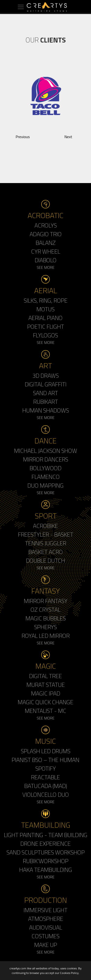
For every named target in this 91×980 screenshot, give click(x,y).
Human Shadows (46, 410)
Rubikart (46, 402)
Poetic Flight (46, 327)
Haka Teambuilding (46, 870)
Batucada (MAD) (46, 786)
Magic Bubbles (46, 618)
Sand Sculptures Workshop (46, 852)
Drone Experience (45, 844)
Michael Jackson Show (46, 451)
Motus (45, 309)
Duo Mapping (45, 485)
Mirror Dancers (46, 459)
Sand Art (45, 393)
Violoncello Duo (46, 795)
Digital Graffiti (46, 384)
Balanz (46, 243)
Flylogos (45, 335)
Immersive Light (45, 910)
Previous (23, 137)
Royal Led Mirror (46, 636)
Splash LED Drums (46, 751)
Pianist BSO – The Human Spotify (45, 764)
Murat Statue (46, 685)
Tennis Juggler (46, 543)
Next (68, 137)
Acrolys (46, 225)
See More (46, 267)
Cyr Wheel (46, 251)
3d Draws (46, 376)
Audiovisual (46, 927)
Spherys (45, 627)
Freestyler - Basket (46, 534)
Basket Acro (46, 552)
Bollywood (45, 468)
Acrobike (45, 526)
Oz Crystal (45, 610)
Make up (46, 945)
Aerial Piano (45, 318)
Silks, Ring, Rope (46, 300)
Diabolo (46, 260)
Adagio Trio (46, 234)
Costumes (45, 936)
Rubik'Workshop (46, 861)
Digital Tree (45, 676)
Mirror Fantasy (46, 601)
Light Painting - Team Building (46, 835)
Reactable (45, 777)
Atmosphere (46, 919)
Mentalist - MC (45, 711)
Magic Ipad (46, 693)
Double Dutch (45, 561)
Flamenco (46, 477)
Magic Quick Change (45, 702)
